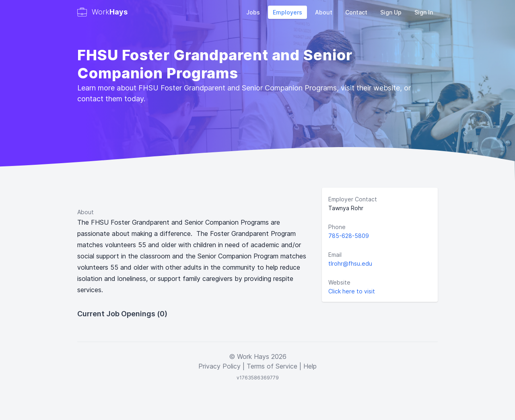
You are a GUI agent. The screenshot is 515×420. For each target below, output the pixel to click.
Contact (356, 12)
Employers (287, 12)
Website (339, 282)
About (324, 12)
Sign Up (391, 12)
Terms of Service (272, 366)
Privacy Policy (219, 366)
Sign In (424, 12)
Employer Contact (353, 199)
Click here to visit (352, 291)
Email (335, 255)
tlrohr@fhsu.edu (350, 263)
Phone (337, 227)
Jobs (253, 12)
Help (310, 366)
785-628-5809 (349, 236)
